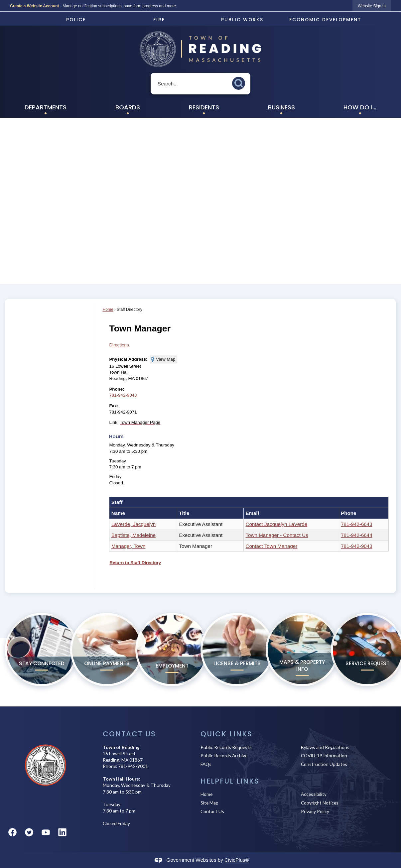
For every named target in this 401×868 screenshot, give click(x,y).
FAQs (206, 764)
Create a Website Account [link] (34, 6)
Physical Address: (128, 359)
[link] (372, 6)
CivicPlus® (237, 860)
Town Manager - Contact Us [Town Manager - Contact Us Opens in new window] (277, 535)
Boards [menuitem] (128, 107)
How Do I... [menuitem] (360, 107)
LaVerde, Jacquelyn (134, 524)
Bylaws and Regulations (325, 747)
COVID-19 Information (324, 755)
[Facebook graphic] (12, 832)
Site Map (209, 803)
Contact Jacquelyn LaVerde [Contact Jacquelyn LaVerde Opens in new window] (276, 524)
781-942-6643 (357, 524)
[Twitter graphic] (29, 832)
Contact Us (212, 811)
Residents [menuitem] (204, 107)
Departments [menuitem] (46, 107)
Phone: (117, 389)
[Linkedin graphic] (62, 832)
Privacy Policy (315, 811)
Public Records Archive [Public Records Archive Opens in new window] (224, 755)
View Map (166, 359)
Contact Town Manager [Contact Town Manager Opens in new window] (271, 546)
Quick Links (226, 734)
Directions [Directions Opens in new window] (119, 345)
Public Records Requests (226, 747)
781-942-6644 (357, 535)
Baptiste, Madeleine (134, 535)
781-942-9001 (133, 766)
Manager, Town (129, 546)
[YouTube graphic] (46, 832)
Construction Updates (324, 764)
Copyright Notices (320, 803)
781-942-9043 (123, 395)
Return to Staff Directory (135, 563)
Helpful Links (230, 781)
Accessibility (314, 794)
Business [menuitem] (281, 107)
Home (108, 310)
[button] (240, 82)
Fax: (114, 406)
